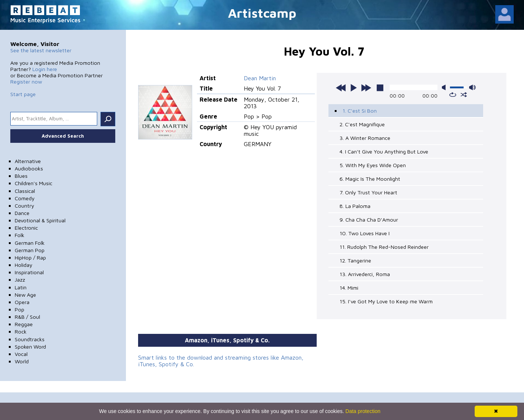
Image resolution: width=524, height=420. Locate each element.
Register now (26, 82)
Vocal (21, 354)
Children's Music (34, 183)
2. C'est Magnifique (362, 124)
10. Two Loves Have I (365, 233)
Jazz (20, 280)
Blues (21, 176)
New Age (25, 295)
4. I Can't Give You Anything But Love (384, 151)
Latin (21, 287)
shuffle (464, 95)
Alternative (28, 161)
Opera (22, 302)
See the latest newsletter (41, 50)
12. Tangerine (355, 260)
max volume (472, 87)
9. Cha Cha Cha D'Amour (369, 220)
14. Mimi (349, 288)
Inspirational (29, 272)
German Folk (30, 243)
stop (380, 88)
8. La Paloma (355, 206)
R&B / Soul (27, 317)
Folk (20, 235)
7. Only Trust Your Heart (368, 192)
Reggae (24, 324)
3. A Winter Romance (365, 138)
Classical (25, 191)
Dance (22, 213)
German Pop (30, 250)
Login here (45, 69)
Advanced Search (63, 136)
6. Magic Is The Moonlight (370, 179)
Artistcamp (262, 13)
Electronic (26, 228)
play (354, 88)
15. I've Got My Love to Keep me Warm (386, 301)
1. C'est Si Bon (360, 111)
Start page (23, 94)
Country (24, 206)
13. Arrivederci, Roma (365, 274)
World (22, 361)
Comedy (25, 198)
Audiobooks (29, 168)
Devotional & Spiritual (40, 220)
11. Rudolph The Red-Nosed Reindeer (384, 247)
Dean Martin (260, 78)
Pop (20, 309)
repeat (453, 95)
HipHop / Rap (30, 257)
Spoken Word (30, 347)
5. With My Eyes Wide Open (373, 165)
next (366, 88)
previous (341, 88)
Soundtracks (30, 339)
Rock (21, 331)
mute (445, 87)
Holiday (24, 265)
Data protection (363, 411)
